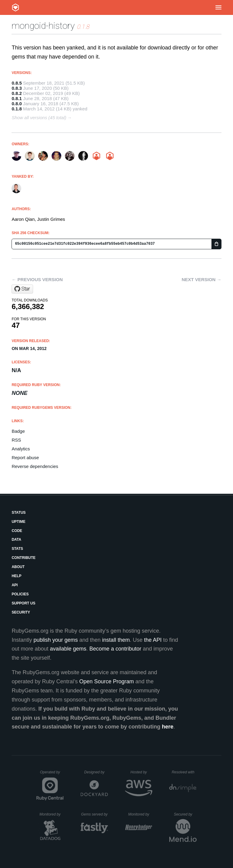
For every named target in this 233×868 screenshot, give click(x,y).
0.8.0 (17, 104)
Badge (18, 431)
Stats (17, 549)
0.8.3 (17, 88)
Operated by (52, 774)
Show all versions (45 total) (39, 118)
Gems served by (95, 814)
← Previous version (37, 279)
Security (21, 612)
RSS (16, 440)
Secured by (185, 814)
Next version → (202, 279)
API (15, 585)
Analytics (21, 449)
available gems (68, 649)
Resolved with (184, 772)
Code (17, 531)
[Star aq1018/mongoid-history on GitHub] (22, 289)
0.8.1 (17, 98)
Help (16, 576)
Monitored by (52, 814)
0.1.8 (17, 109)
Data (16, 540)
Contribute (24, 558)
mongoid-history (43, 26)
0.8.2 (17, 93)
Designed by (96, 772)
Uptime (18, 522)
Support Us (23, 603)
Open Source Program (106, 681)
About (18, 567)
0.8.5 (17, 83)
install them (116, 640)
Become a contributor (115, 649)
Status (19, 513)
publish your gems (56, 640)
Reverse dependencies (35, 466)
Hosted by (141, 772)
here (168, 727)
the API (153, 640)
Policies (20, 594)
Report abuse (25, 458)
